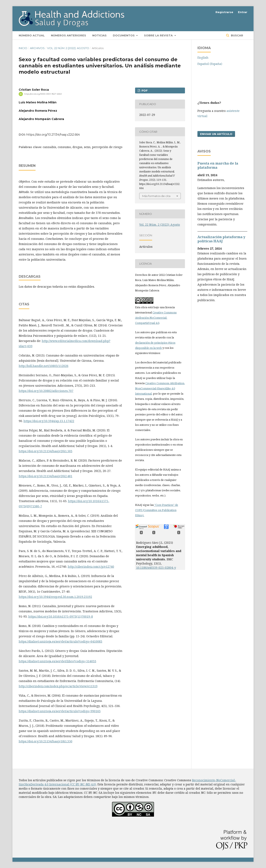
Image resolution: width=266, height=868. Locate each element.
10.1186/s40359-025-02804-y (156, 568)
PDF (144, 90)
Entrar (243, 12)
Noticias (99, 35)
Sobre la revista (159, 35)
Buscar (237, 35)
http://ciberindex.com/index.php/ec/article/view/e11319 (58, 686)
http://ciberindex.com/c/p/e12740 (91, 566)
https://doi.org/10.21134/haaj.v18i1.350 (46, 741)
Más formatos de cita (156, 196)
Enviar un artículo (216, 134)
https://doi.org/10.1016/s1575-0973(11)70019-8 (61, 616)
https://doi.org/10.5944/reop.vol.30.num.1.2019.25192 (55, 597)
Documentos (124, 35)
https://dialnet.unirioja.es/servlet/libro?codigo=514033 (57, 661)
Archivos (37, 48)
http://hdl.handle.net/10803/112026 (44, 366)
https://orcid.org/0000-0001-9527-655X (43, 94)
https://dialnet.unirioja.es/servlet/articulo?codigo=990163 (60, 711)
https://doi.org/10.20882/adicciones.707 (46, 391)
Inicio (23, 48)
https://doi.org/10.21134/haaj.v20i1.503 (46, 451)
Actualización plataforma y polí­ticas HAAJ (221, 239)
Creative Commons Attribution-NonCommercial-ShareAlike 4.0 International (160, 388)
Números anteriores (68, 35)
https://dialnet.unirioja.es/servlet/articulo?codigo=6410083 (60, 641)
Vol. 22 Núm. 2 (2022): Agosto (68, 48)
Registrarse (224, 12)
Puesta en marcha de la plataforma (218, 165)
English (203, 58)
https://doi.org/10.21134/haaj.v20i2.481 (46, 476)
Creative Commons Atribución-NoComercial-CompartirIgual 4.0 (156, 318)
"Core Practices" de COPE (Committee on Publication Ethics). (157, 510)
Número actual (32, 35)
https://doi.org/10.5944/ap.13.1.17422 (49, 421)
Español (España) (210, 64)
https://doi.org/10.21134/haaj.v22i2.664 (53, 135)
